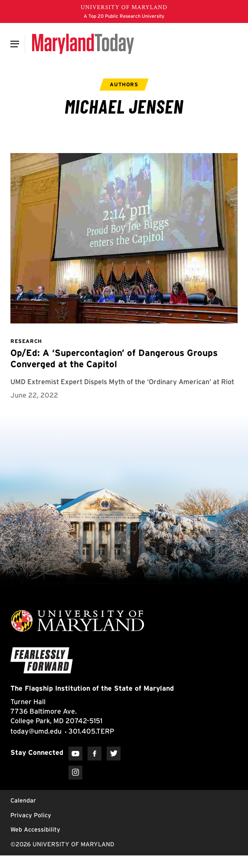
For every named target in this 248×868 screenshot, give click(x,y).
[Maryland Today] (83, 44)
